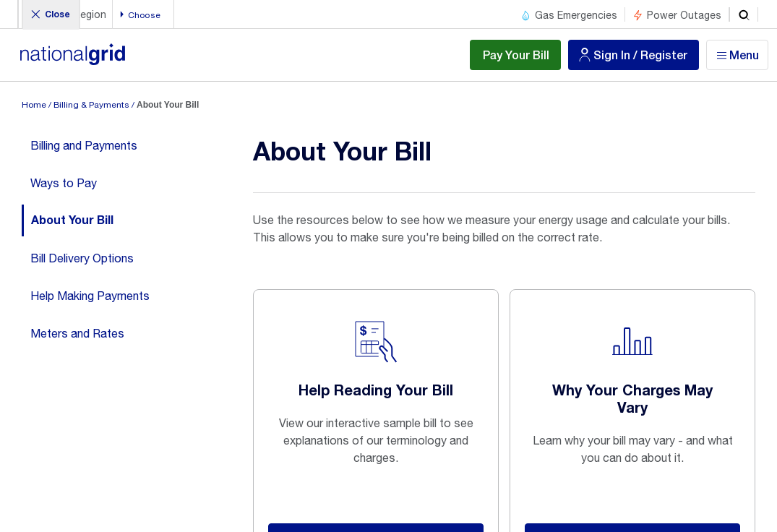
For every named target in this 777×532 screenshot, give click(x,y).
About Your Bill (72, 220)
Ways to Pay (64, 183)
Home (34, 105)
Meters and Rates (77, 333)
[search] (744, 14)
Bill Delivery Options (82, 258)
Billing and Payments (84, 145)
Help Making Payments (90, 296)
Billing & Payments (91, 105)
